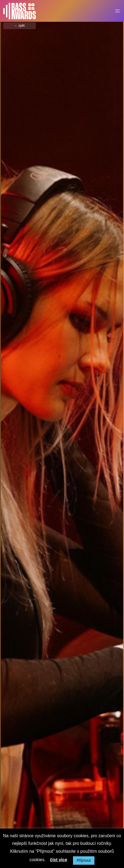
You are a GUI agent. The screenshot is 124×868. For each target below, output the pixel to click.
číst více (59, 860)
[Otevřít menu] (117, 11)
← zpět (20, 26)
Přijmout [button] (84, 860)
